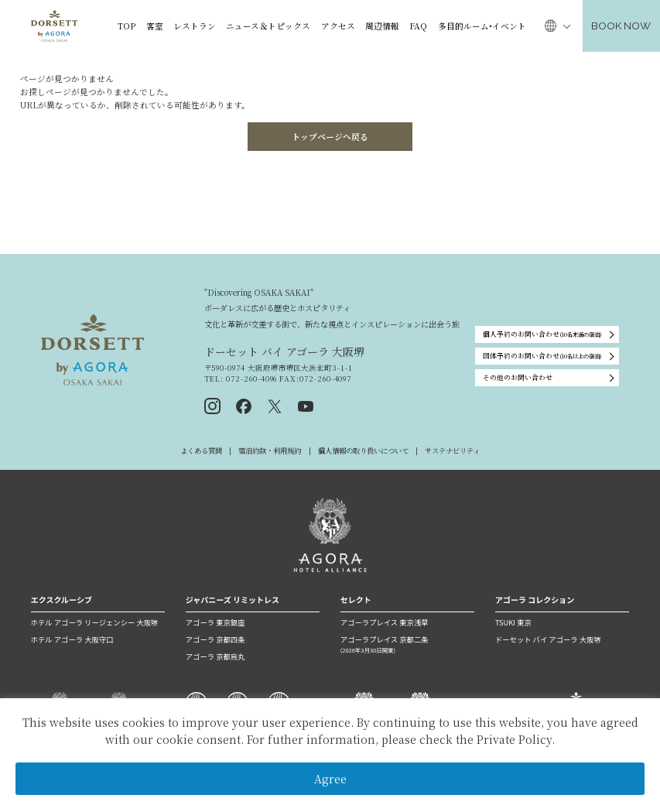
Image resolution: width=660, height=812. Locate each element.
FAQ (418, 26)
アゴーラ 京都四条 (215, 639)
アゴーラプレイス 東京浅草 (385, 622)
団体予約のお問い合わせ (542, 356)
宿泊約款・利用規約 (270, 451)
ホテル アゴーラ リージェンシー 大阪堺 (95, 622)
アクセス (338, 26)
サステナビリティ (452, 451)
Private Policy (514, 739)
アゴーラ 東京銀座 (215, 622)
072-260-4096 (250, 379)
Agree (330, 779)
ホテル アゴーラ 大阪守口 (72, 639)
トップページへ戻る (330, 137)
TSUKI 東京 (513, 622)
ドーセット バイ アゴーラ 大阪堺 (548, 639)
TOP (127, 26)
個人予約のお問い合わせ (542, 335)
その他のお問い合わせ (518, 377)
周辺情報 (382, 26)
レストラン (195, 26)
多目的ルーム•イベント (482, 26)
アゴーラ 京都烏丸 (215, 656)
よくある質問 (201, 451)
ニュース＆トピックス (268, 26)
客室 (155, 26)
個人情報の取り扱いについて (363, 451)
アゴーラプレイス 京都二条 (407, 644)
